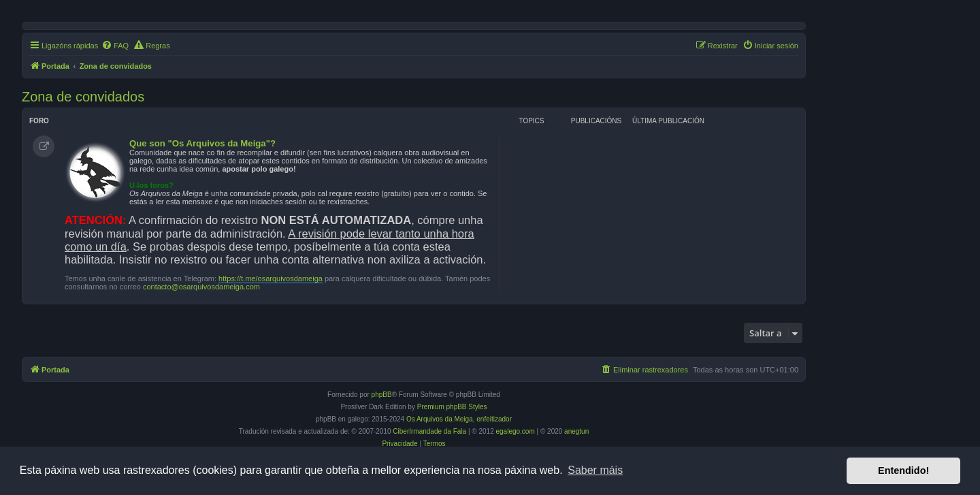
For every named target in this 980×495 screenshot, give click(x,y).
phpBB (382, 395)
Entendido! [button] (903, 470)
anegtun (576, 431)
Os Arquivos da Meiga (440, 419)
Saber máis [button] (595, 470)
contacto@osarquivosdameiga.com (201, 287)
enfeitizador (494, 419)
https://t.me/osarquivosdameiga (271, 278)
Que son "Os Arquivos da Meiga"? (202, 143)
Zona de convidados (83, 97)
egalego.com (516, 431)
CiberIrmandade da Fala (429, 431)
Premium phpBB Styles (452, 407)
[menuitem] (115, 46)
